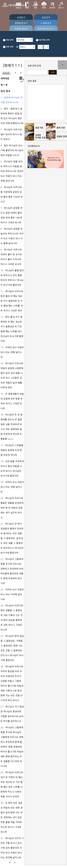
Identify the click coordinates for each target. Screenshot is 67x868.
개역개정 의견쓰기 (46, 29)
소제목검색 (46, 23)
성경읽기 (21, 18)
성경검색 (46, 18)
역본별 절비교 (21, 29)
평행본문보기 (21, 23)
